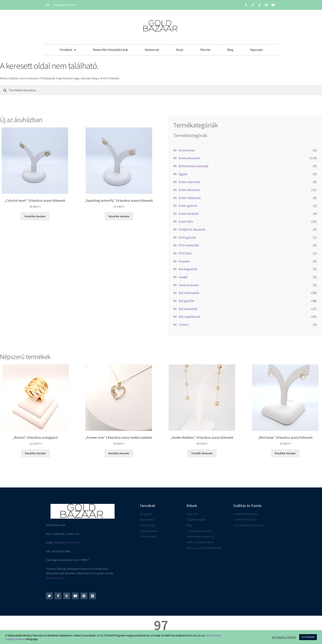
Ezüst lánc (186, 221)
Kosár (180, 50)
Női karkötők (188, 309)
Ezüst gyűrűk (188, 206)
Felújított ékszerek (192, 229)
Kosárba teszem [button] (35, 216)
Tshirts (184, 325)
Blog (230, 50)
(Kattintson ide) (55, 578)
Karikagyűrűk (188, 269)
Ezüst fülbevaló (190, 198)
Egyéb (183, 174)
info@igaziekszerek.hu (67, 542)
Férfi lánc (185, 253)
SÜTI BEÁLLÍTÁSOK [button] (284, 637)
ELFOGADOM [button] (308, 637)
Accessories (187, 150)
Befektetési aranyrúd (193, 166)
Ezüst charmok (189, 182)
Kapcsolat (256, 50)
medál (183, 277)
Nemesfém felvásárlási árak (110, 50)
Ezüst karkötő (189, 214)
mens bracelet (189, 285)
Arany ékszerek (189, 158)
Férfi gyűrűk (187, 237)
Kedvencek (152, 50)
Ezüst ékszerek (189, 190)
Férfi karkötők (189, 245)
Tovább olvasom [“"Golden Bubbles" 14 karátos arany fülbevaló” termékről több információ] (202, 453)
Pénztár (205, 50)
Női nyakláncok (189, 317)
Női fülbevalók (189, 293)
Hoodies (184, 261)
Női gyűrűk (186, 301)
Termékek (68, 50)
